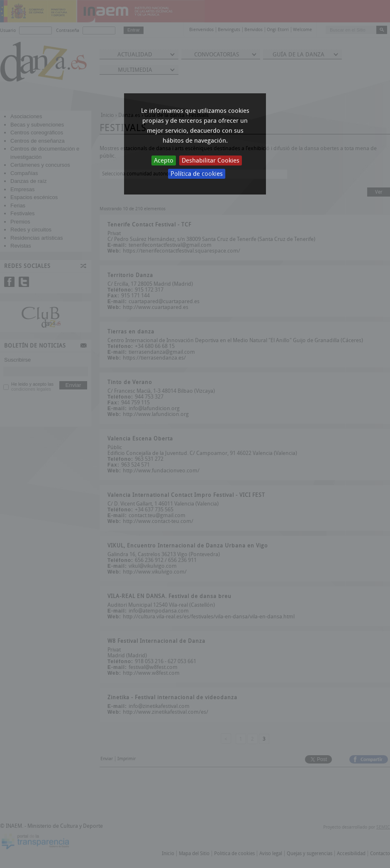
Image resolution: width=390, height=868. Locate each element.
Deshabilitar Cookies (211, 160)
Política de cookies (197, 174)
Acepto (164, 160)
